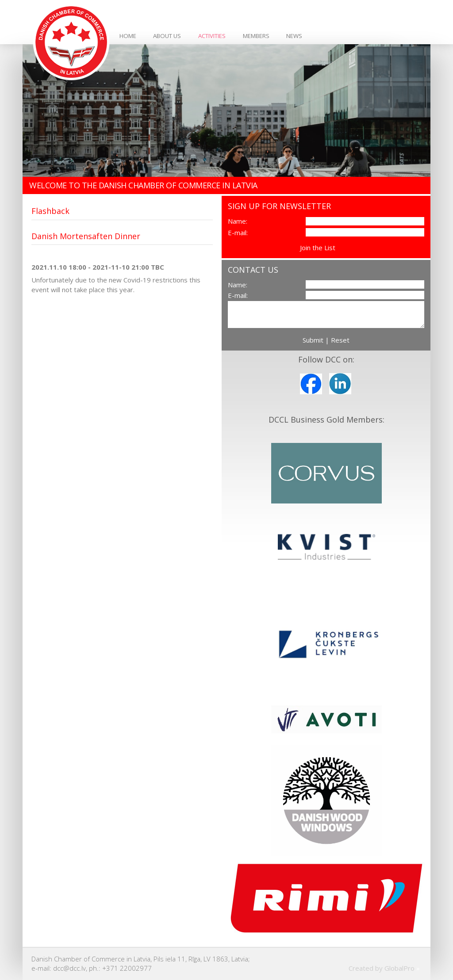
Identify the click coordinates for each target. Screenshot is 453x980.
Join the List (318, 248)
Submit (313, 340)
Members (256, 36)
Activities (212, 36)
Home (128, 36)
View (344, 248)
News (294, 36)
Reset (340, 340)
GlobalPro (399, 968)
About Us (167, 36)
